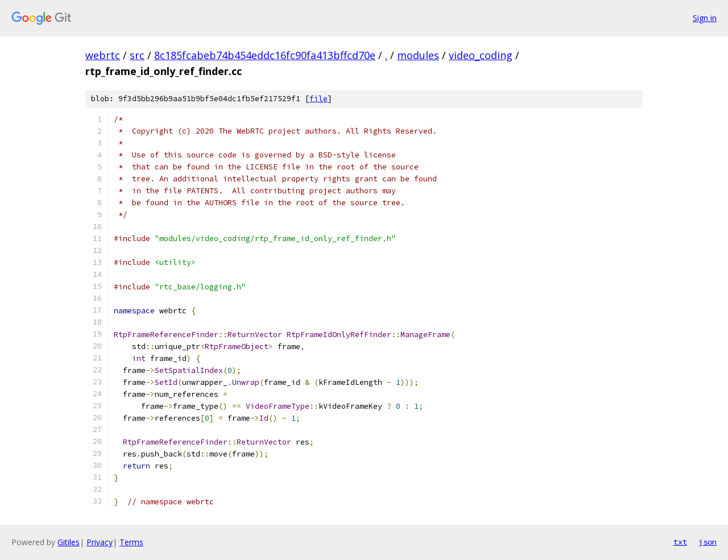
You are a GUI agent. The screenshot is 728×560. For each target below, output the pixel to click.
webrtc (103, 55)
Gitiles (69, 542)
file (318, 99)
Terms (131, 542)
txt (680, 542)
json (708, 542)
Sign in (705, 18)
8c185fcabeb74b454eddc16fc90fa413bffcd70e (265, 55)
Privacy (100, 542)
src (137, 55)
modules (418, 55)
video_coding (481, 55)
